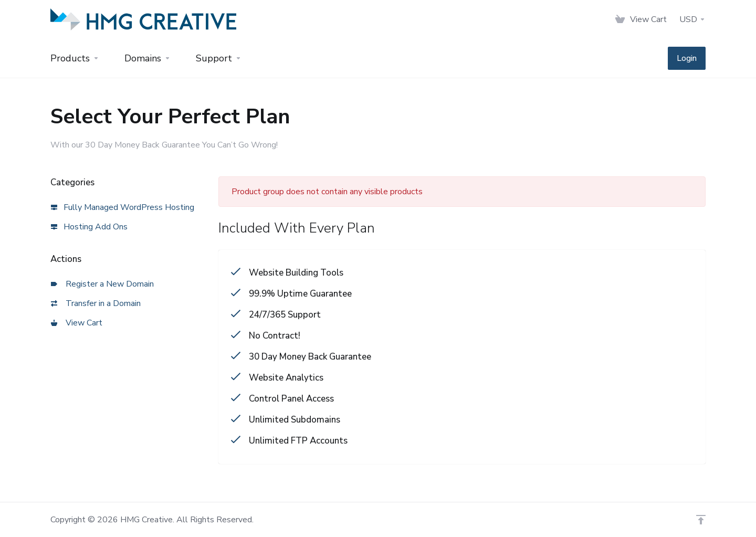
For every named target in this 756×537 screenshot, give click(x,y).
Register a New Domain (102, 284)
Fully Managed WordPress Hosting (123, 207)
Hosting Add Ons (89, 227)
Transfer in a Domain (96, 303)
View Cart (77, 323)
